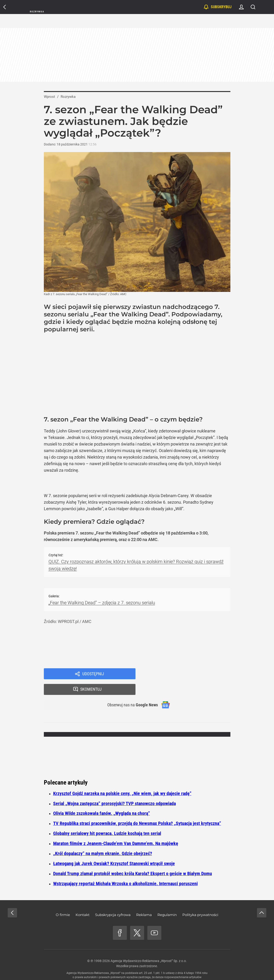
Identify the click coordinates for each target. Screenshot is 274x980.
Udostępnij (93, 674)
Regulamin (167, 901)
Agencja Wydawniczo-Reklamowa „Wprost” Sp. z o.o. (149, 947)
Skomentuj (189, 674)
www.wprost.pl (144, 967)
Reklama (144, 901)
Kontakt (83, 901)
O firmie (63, 901)
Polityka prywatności (200, 901)
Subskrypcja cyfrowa (113, 901)
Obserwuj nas (130, 690)
